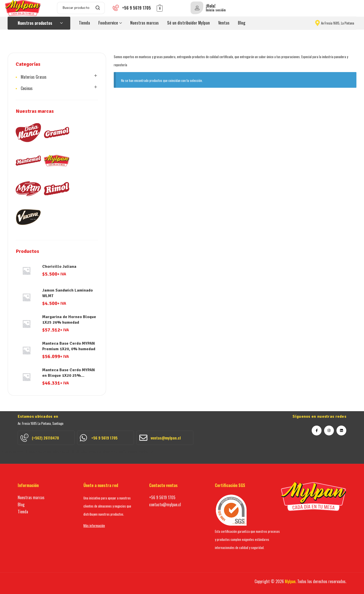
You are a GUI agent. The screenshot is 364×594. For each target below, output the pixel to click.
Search (98, 8)
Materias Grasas (34, 77)
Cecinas (27, 88)
